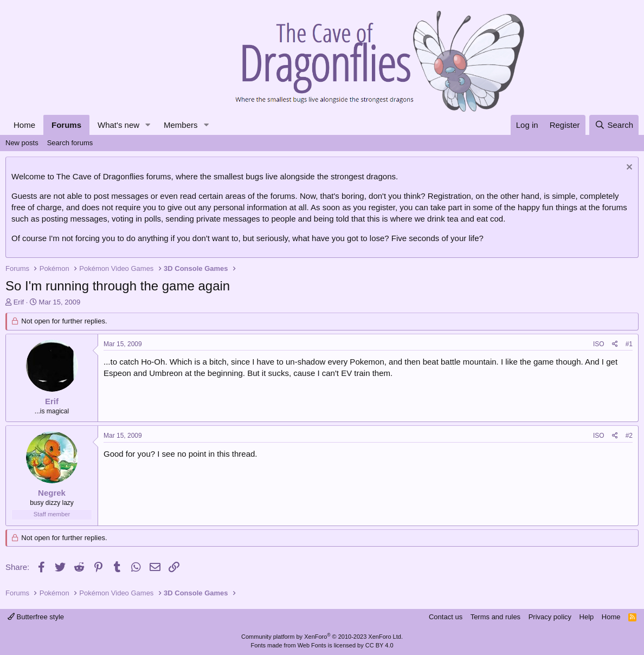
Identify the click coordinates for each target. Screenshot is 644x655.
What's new (118, 125)
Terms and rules (495, 617)
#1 (629, 344)
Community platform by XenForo (322, 637)
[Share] (615, 344)
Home (24, 125)
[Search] (614, 125)
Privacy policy (550, 617)
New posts (22, 143)
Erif (19, 302)
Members (181, 125)
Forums (66, 125)
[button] (148, 125)
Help (587, 617)
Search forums (70, 143)
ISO (599, 344)
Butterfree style (36, 617)
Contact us (446, 617)
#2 (629, 436)
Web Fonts (312, 645)
